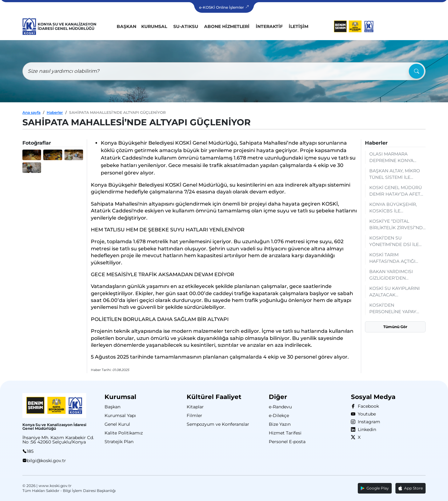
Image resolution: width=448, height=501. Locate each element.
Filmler (194, 415)
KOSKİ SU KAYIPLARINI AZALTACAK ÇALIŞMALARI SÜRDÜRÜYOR (394, 292)
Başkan (126, 26)
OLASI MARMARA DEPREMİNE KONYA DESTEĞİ (391, 158)
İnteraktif (269, 26)
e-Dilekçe (279, 415)
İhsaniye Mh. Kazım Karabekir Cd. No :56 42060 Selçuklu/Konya (58, 440)
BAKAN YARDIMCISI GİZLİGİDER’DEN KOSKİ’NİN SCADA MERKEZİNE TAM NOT (393, 275)
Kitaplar (195, 407)
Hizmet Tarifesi (285, 433)
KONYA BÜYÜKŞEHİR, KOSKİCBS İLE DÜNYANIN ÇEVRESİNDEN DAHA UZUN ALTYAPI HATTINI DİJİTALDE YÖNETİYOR (395, 208)
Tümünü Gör (395, 327)
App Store (411, 488)
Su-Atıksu (186, 26)
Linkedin (366, 429)
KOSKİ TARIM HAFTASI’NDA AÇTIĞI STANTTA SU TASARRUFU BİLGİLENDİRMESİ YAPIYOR (397, 258)
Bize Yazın (280, 424)
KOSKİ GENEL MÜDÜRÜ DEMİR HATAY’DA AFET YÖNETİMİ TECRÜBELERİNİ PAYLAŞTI (396, 191)
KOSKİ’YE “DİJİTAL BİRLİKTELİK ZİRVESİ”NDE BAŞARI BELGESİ (397, 225)
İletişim (299, 26)
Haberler (55, 112)
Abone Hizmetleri (227, 26)
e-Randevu (280, 407)
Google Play (375, 488)
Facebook (367, 406)
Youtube (366, 414)
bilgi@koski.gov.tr (46, 461)
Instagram (368, 422)
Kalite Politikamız (124, 433)
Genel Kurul (117, 424)
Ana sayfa (31, 112)
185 (30, 451)
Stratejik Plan (119, 442)
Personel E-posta (287, 442)
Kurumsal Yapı (120, 415)
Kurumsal (154, 26)
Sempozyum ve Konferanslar (218, 424)
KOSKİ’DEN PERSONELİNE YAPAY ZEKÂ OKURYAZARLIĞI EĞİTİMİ (394, 309)
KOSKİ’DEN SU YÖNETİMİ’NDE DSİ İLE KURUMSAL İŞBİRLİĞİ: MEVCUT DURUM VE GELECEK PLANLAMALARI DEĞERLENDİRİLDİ (394, 241)
